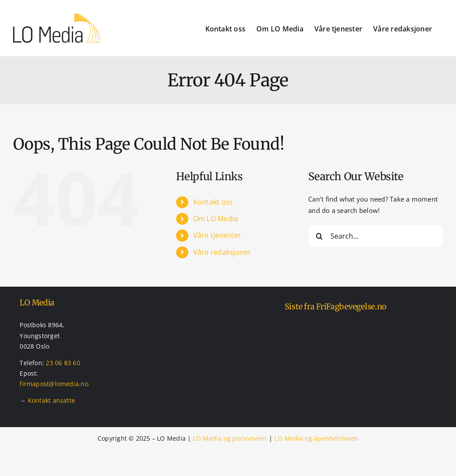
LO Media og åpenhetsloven (316, 438)
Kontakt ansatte (51, 400)
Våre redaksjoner (222, 252)
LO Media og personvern (230, 438)
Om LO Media (216, 219)
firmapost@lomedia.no (54, 384)
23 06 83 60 (63, 363)
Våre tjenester (217, 235)
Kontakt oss (213, 202)
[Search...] (376, 236)
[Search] (319, 236)
